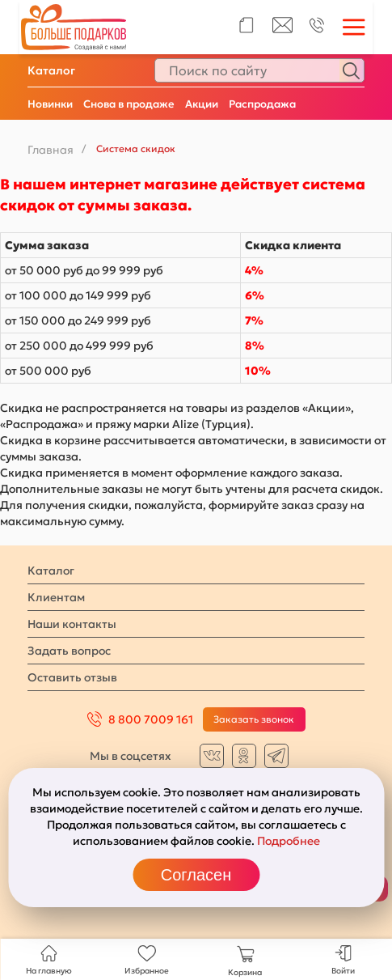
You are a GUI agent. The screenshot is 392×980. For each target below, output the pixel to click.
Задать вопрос (69, 651)
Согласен (196, 875)
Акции (202, 104)
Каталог (51, 70)
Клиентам (56, 597)
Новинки (50, 104)
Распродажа (262, 104)
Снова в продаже (129, 104)
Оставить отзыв (72, 677)
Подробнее (289, 841)
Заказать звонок (254, 719)
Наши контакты (72, 624)
